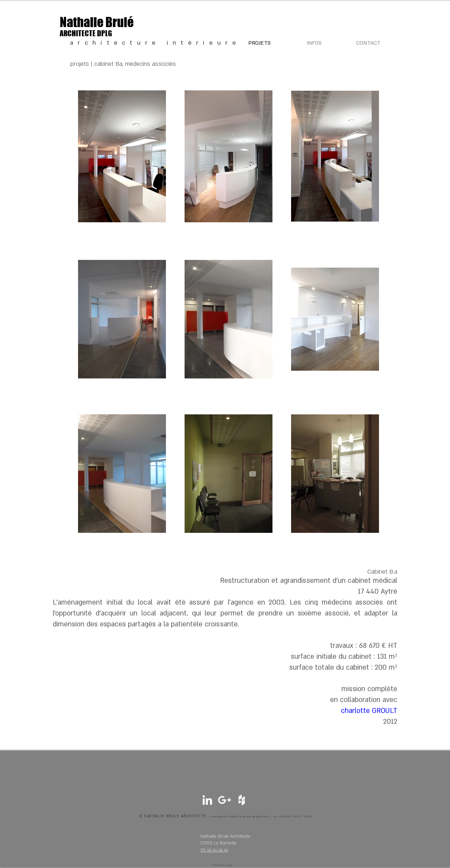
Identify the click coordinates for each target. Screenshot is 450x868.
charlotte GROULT (369, 711)
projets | (82, 64)
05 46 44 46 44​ (214, 850)
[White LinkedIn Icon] (207, 800)
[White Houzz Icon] (242, 800)
